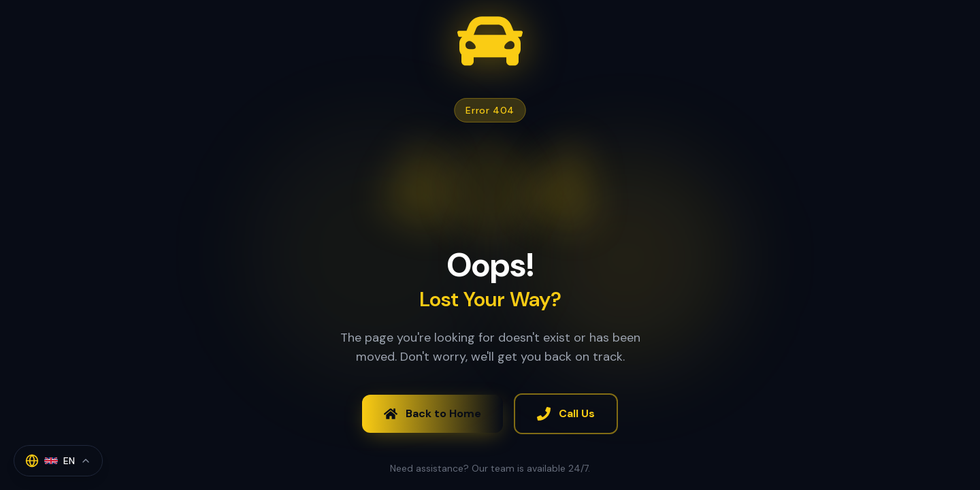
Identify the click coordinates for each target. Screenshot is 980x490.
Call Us (566, 413)
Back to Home (432, 413)
